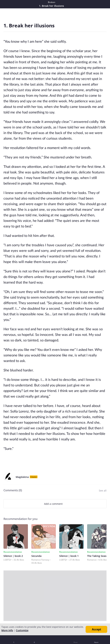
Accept (96, 629)
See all (103, 491)
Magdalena (22, 477)
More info (7, 630)
